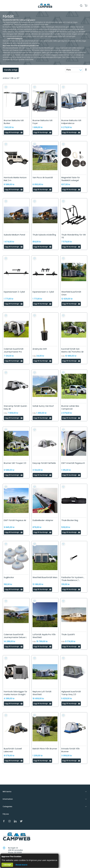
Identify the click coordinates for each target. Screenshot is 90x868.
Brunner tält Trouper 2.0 (15, 463)
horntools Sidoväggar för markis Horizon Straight (15, 693)
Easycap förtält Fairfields (44, 463)
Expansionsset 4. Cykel (43, 292)
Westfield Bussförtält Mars (45, 577)
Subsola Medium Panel (14, 235)
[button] (6, 87)
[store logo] (45, 6)
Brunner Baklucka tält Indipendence (71, 122)
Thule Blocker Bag (70, 520)
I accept (7, 865)
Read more (22, 865)
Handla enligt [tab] (11, 70)
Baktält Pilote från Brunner (45, 749)
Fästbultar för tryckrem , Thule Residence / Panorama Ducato (73, 580)
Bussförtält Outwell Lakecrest (13, 750)
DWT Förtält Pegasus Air (15, 520)
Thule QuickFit (68, 634)
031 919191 (18, 852)
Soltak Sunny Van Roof (43, 406)
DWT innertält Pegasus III (73, 463)
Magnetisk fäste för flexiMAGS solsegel (71, 179)
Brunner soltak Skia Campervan (70, 407)
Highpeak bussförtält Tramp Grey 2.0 (71, 693)
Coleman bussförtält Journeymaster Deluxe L (15, 636)
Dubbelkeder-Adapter (43, 520)
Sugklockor (9, 577)
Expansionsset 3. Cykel (14, 292)
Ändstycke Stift (40, 349)
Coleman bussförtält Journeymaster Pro (14, 350)
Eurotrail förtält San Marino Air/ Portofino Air (72, 350)
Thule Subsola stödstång (44, 235)
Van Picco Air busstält (43, 178)
